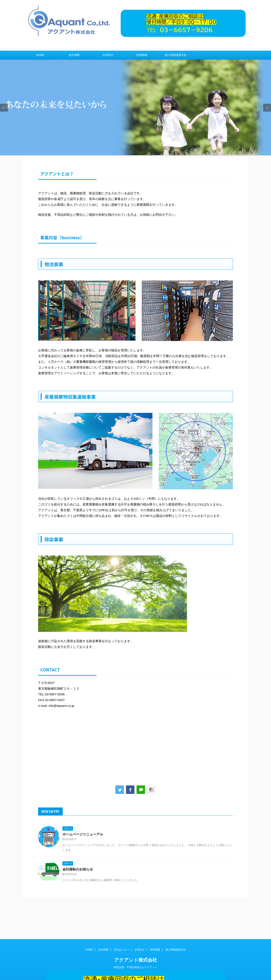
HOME (40, 55)
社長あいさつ (121, 912)
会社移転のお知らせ (78, 869)
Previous (4, 108)
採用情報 (142, 55)
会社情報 (74, 55)
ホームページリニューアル (83, 834)
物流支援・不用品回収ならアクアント (135, 930)
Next (267, 108)
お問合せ (108, 55)
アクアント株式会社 (136, 922)
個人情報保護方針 (176, 55)
